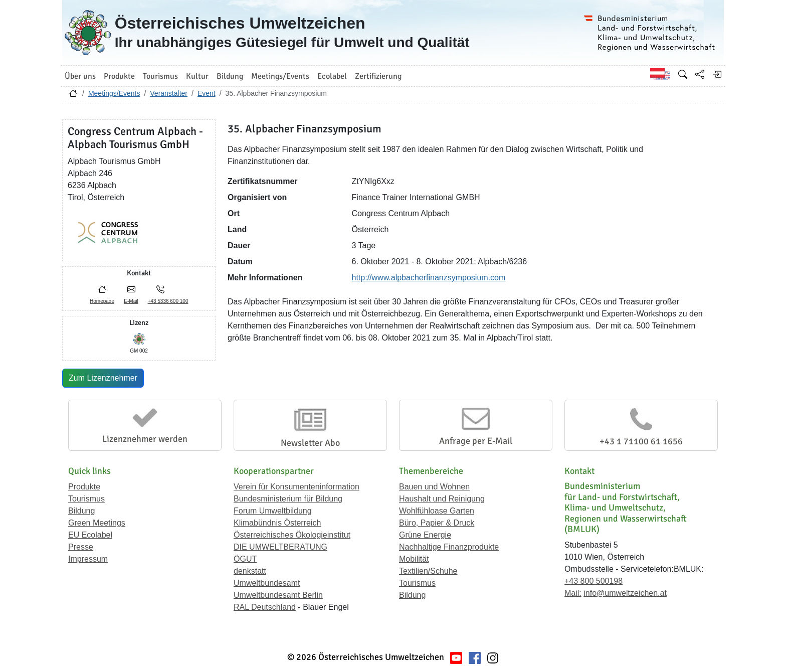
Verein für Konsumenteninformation (297, 487)
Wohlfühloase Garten (437, 511)
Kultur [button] (197, 76)
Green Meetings (97, 523)
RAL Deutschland (265, 607)
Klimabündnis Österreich (277, 523)
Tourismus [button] (160, 76)
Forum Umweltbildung (273, 511)
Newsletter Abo (310, 443)
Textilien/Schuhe (428, 571)
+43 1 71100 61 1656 (641, 441)
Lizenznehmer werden (145, 439)
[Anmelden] (717, 74)
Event (207, 93)
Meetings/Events (114, 93)
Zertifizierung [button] (378, 76)
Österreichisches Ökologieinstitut (292, 535)
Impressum (88, 559)
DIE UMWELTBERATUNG (280, 547)
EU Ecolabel (90, 535)
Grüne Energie (425, 535)
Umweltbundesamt (267, 583)
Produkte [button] (119, 76)
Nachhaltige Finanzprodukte (449, 547)
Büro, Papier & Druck (437, 523)
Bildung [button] (230, 76)
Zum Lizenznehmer (103, 378)
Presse (81, 547)
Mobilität (414, 559)
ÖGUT (245, 559)
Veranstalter (169, 93)
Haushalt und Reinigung (442, 499)
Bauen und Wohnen (434, 487)
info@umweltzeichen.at (625, 593)
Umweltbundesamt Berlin (278, 595)
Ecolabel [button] (332, 76)
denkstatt (250, 571)
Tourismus (86, 499)
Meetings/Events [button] (280, 76)
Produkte (84, 487)
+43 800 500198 (594, 581)
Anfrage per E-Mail (476, 441)
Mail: (573, 593)
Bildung (81, 511)
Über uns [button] (80, 76)
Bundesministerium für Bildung (288, 499)
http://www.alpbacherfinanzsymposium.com (429, 278)
